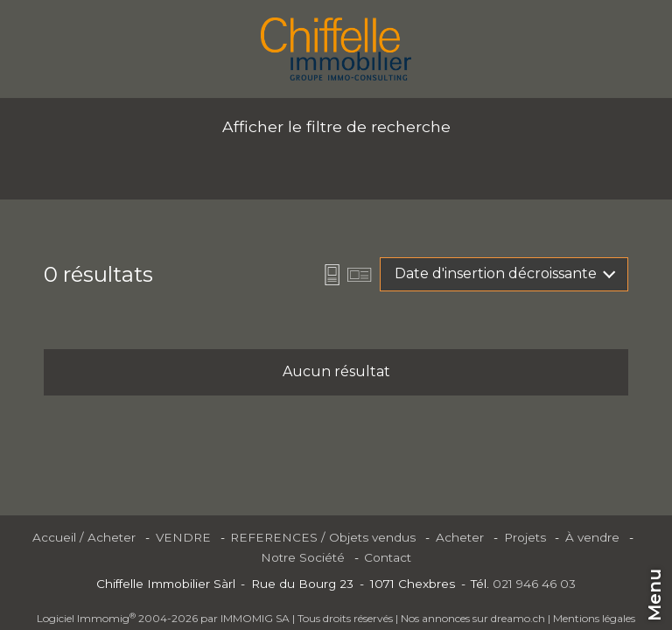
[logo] (336, 49)
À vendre (592, 537)
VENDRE (183, 537)
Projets (525, 537)
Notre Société (303, 557)
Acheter (460, 537)
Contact (388, 557)
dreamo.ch (518, 618)
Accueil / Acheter (84, 537)
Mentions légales (594, 618)
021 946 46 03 (534, 584)
